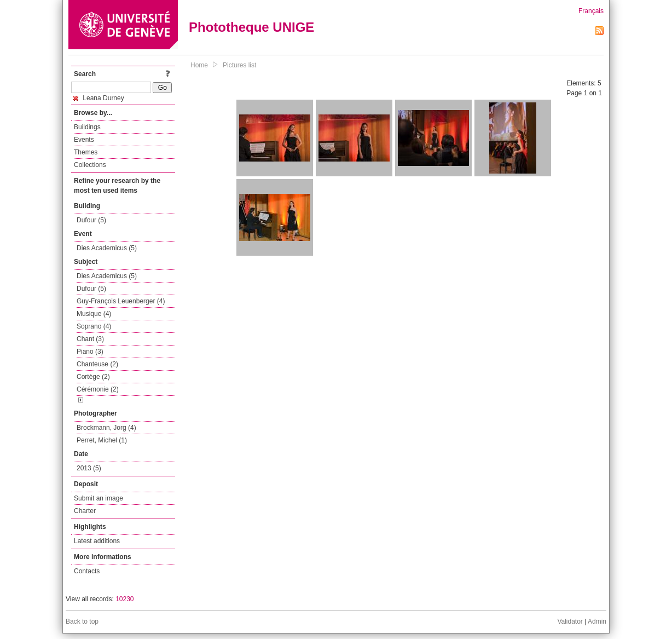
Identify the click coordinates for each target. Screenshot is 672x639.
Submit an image (99, 498)
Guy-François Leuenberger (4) (121, 301)
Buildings (87, 127)
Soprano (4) (94, 326)
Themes (86, 152)
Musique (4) (94, 314)
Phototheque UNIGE (251, 27)
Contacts (87, 571)
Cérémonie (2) (98, 389)
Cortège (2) (93, 377)
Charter (85, 511)
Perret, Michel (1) (102, 440)
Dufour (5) (91, 220)
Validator (570, 621)
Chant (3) (90, 339)
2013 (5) (89, 468)
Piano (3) (90, 352)
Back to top (82, 621)
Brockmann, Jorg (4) (106, 428)
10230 (124, 599)
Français (591, 11)
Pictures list (239, 65)
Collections (90, 165)
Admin (597, 621)
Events (84, 140)
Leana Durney (99, 98)
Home (199, 65)
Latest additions (97, 541)
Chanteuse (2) (97, 364)
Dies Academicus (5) (107, 248)
